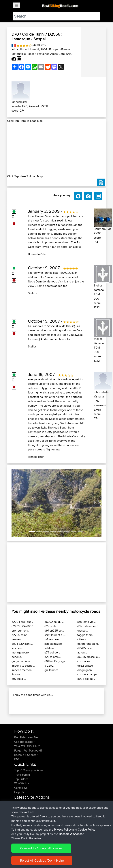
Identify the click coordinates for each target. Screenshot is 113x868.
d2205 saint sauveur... (19, 637)
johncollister (19, 49)
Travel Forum (22, 775)
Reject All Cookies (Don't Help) (42, 860)
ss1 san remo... (53, 639)
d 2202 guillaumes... (52, 668)
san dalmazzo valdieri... (53, 646)
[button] (18, 503)
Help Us (19, 792)
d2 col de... (51, 626)
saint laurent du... (55, 635)
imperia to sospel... (23, 666)
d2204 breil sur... (22, 622)
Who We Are (22, 783)
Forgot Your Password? (28, 751)
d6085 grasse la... (89, 657)
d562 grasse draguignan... (86, 668)
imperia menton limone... (22, 672)
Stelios (32, 293)
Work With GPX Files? (27, 746)
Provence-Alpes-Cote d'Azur (55, 54)
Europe (54, 49)
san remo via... (86, 622)
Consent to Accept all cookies (41, 848)
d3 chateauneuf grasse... (87, 628)
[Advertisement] (56, 149)
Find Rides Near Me (26, 737)
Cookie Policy (86, 830)
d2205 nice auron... (85, 650)
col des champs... (88, 674)
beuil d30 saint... (22, 644)
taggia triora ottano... (85, 637)
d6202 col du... (54, 622)
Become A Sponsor (26, 755)
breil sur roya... (21, 631)
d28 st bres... (53, 657)
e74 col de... (52, 652)
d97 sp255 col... (54, 631)
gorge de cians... (22, 661)
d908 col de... (86, 679)
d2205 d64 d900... (23, 626)
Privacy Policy (63, 830)
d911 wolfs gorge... (56, 661)
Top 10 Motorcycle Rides (29, 770)
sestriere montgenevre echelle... (20, 652)
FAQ (17, 759)
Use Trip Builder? (24, 742)
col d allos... (85, 661)
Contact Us (21, 788)
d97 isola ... (19, 679)
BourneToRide (37, 254)
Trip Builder (21, 779)
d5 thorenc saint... (89, 644)
